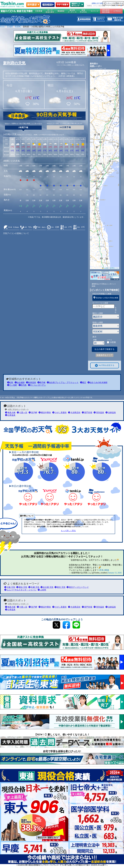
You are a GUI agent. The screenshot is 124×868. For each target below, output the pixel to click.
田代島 (23, 385)
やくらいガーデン (37, 385)
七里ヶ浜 (22, 413)
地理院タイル (114, 268)
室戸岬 (33, 413)
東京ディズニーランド (78, 587)
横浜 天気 (22, 587)
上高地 (42, 590)
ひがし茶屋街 (59, 413)
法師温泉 (111, 413)
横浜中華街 (45, 413)
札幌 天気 (34, 587)
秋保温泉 (31, 382)
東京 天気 (60, 587)
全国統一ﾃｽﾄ (95, 3)
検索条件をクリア (105, 355)
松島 (10, 382)
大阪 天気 (10, 587)
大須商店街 (74, 413)
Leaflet (105, 268)
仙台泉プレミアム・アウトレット (63, 382)
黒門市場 (87, 413)
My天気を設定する (105, 365)
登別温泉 (99, 413)
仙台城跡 (20, 382)
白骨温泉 (10, 415)
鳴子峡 (41, 382)
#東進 (107, 570)
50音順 (113, 342)
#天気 (101, 570)
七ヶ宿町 (12, 385)
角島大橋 (10, 413)
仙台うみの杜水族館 (97, 382)
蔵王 (83, 382)
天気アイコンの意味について (16, 233)
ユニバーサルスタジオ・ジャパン (20, 590)
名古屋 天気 (47, 587)
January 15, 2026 (115, 573)
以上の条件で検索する (105, 349)
